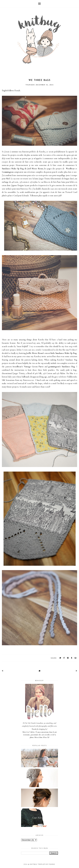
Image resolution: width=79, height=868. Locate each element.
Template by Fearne (46, 864)
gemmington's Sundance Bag (62, 367)
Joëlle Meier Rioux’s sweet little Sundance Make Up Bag (51, 353)
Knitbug (33, 864)
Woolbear (70, 169)
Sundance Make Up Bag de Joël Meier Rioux (22, 169)
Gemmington (8, 172)
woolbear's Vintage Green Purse (28, 367)
